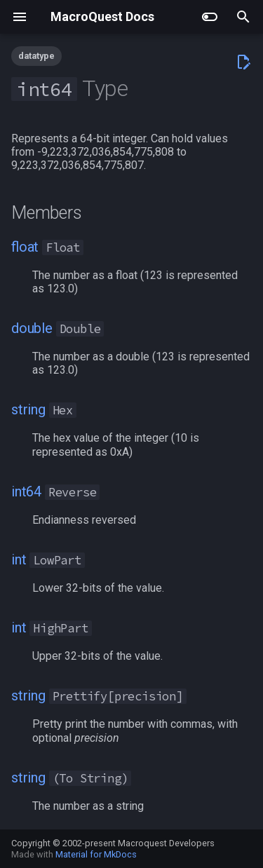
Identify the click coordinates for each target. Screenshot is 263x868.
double (32, 328)
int (19, 560)
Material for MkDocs (96, 854)
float (25, 247)
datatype (36, 56)
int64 (26, 491)
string (28, 409)
